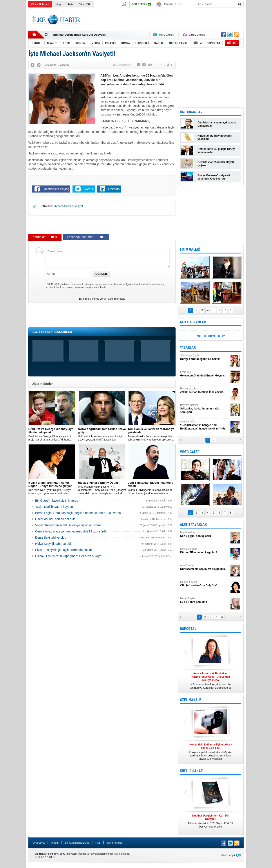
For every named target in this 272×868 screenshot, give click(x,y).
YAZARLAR (188, 348)
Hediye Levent (204, 584)
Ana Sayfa (39, 843)
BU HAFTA (210, 336)
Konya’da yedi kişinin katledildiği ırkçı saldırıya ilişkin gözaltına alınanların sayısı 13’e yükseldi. (211, 752)
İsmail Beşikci (204, 600)
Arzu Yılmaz (204, 567)
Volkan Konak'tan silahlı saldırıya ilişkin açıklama (68, 525)
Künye (58, 4)
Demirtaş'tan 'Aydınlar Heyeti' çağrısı (216, 164)
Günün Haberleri (40, 4)
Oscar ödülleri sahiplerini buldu (56, 519)
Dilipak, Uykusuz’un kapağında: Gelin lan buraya (68, 556)
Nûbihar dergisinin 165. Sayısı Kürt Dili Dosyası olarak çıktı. (211, 821)
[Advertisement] (164, 20)
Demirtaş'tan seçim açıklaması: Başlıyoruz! (217, 124)
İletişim (55, 843)
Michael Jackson (63, 206)
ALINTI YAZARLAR (193, 524)
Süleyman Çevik (204, 357)
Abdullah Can (204, 425)
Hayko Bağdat (204, 551)
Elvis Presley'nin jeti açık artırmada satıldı (63, 550)
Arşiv (70, 4)
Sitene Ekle (85, 4)
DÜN (199, 336)
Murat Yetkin (204, 534)
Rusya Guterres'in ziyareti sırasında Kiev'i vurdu (214, 177)
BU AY (221, 336)
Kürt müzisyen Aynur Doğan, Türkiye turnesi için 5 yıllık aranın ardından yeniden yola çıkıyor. (52, 488)
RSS (98, 843)
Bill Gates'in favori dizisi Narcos (57, 501)
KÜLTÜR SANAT (191, 771)
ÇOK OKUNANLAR (193, 322)
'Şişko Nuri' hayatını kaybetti (54, 507)
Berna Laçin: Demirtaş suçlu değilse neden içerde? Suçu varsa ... (80, 513)
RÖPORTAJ (188, 629)
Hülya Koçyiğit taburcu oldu (54, 544)
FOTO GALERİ (190, 249)
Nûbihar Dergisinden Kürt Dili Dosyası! (79, 35)
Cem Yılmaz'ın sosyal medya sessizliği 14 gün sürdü (71, 531)
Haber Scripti (227, 855)
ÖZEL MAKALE (190, 700)
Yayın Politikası (115, 843)
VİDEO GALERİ (190, 452)
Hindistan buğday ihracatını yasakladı (215, 137)
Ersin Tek (204, 374)
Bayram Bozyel (204, 409)
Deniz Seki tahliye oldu (51, 538)
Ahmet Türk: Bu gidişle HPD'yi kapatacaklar (217, 151)
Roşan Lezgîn (204, 390)
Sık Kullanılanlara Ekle (77, 843)
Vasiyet (79, 206)
